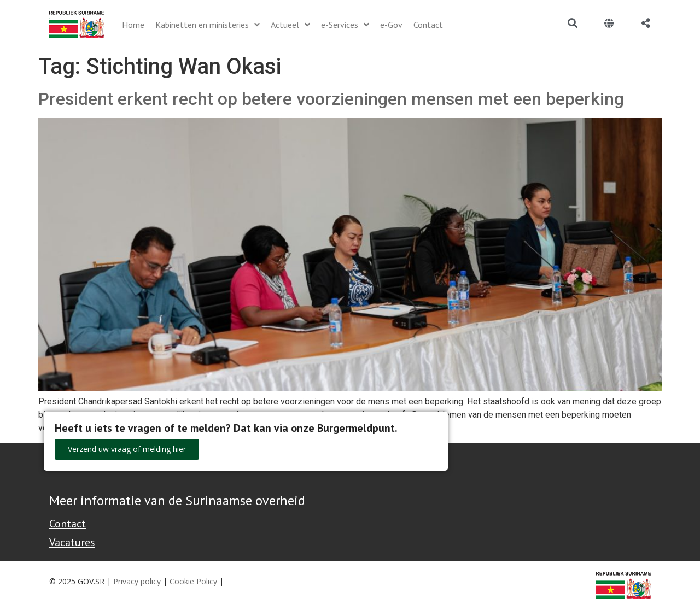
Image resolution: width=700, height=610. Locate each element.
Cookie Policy (193, 581)
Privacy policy (137, 581)
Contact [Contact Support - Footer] (68, 524)
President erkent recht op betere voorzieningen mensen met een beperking (331, 99)
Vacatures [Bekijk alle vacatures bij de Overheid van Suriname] (72, 542)
